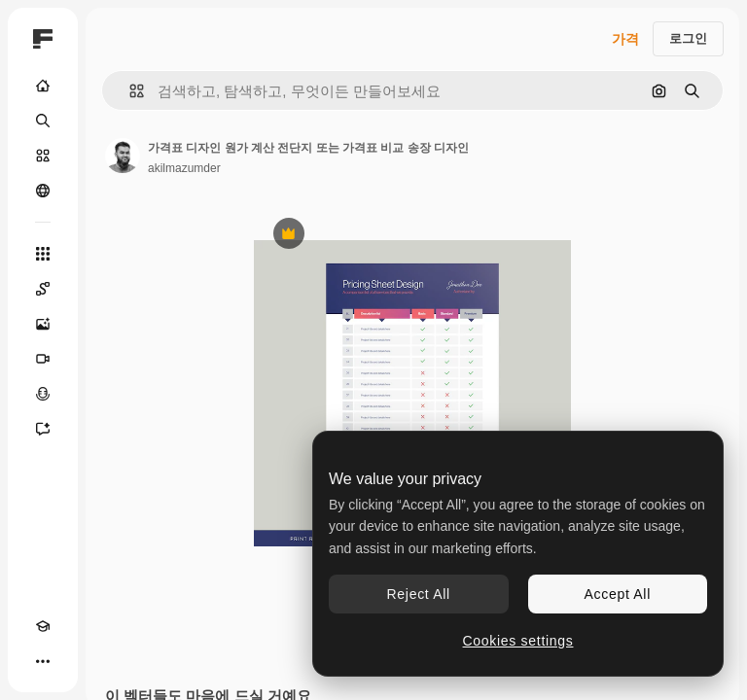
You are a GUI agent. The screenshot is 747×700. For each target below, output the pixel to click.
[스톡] (43, 156)
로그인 (688, 38)
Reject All (419, 594)
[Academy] (43, 626)
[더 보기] (43, 661)
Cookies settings (518, 641)
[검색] (43, 121)
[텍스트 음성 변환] (43, 394)
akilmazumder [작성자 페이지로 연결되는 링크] (184, 168)
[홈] (43, 86)
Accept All (618, 594)
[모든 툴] (43, 254)
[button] (129, 91)
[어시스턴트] (43, 429)
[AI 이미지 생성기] (43, 324)
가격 (625, 39)
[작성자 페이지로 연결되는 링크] (123, 156)
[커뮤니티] (43, 191)
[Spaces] (43, 289)
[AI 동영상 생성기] (43, 359)
